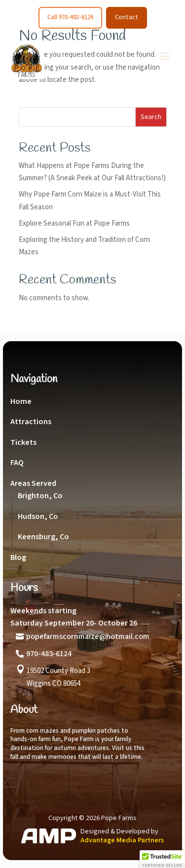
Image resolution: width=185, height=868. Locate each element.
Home (21, 401)
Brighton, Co (40, 496)
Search (151, 117)
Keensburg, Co (43, 537)
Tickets (23, 442)
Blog (18, 557)
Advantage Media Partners (122, 840)
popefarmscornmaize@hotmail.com (88, 636)
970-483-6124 (49, 654)
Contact (127, 17)
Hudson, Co (38, 516)
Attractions (31, 422)
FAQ (17, 463)
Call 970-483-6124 (70, 17)
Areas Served (33, 483)
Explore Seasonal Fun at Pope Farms (74, 223)
